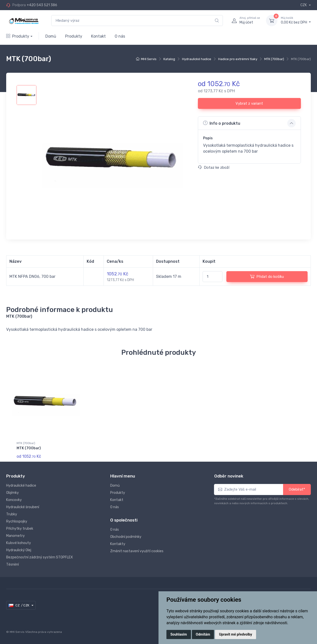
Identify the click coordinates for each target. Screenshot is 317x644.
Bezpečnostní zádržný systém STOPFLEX (40, 557)
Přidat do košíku (267, 276)
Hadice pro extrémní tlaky (238, 59)
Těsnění (13, 564)
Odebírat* (297, 489)
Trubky (12, 514)
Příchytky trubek (20, 529)
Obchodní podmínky (126, 537)
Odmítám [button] (203, 634)
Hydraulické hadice (197, 59)
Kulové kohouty (19, 543)
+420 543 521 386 (42, 5)
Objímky (13, 493)
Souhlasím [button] (179, 634)
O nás (120, 36)
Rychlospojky (17, 521)
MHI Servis (149, 59)
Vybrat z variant (249, 103)
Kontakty (118, 544)
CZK (304, 5)
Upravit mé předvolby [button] (235, 634)
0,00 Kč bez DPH (296, 20)
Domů (51, 36)
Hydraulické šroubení (23, 507)
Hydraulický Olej (19, 550)
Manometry (15, 536)
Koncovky (14, 500)
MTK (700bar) (274, 59)
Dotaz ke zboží (214, 167)
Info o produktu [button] (222, 123)
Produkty (18, 36)
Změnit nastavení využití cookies (137, 551)
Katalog (169, 59)
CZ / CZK (19, 605)
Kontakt (98, 36)
